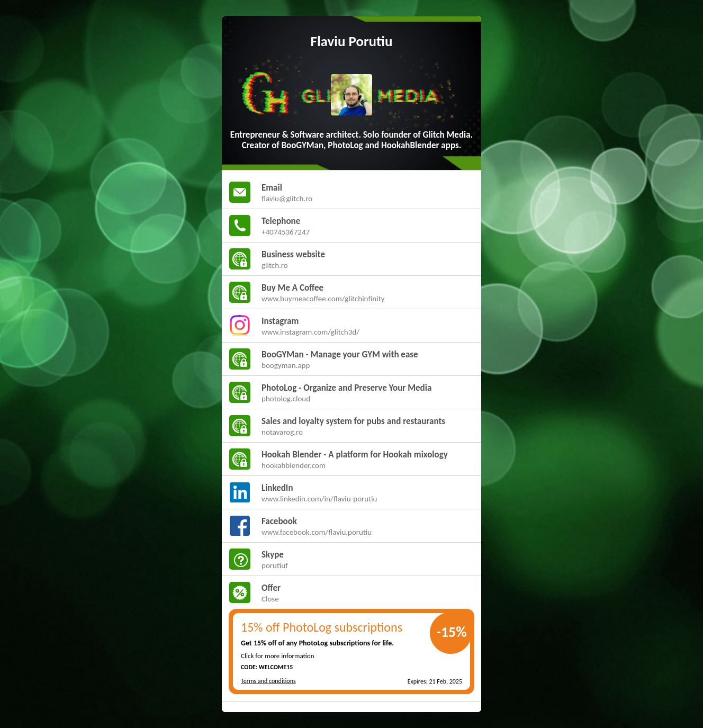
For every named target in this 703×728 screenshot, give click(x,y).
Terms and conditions (268, 681)
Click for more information (278, 656)
